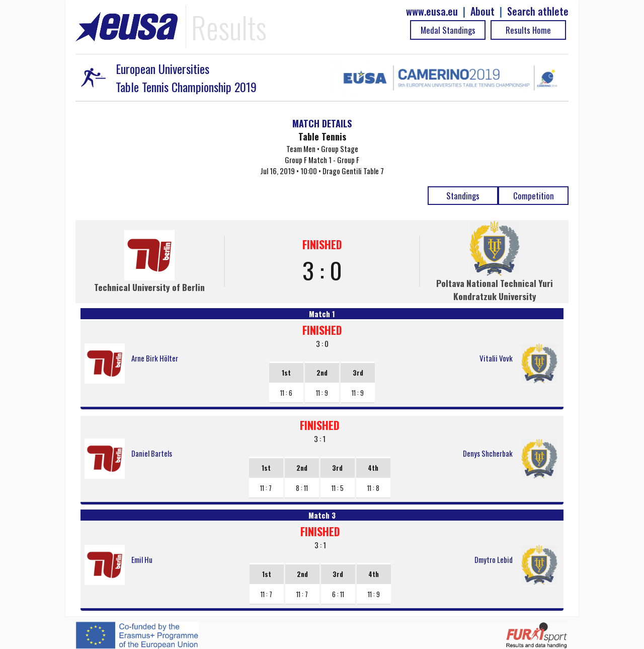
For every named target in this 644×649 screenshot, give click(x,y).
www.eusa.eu (432, 11)
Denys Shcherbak (488, 453)
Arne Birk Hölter (155, 358)
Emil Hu (142, 559)
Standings (463, 196)
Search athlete (538, 11)
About (482, 11)
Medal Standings (448, 30)
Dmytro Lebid (494, 559)
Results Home (528, 30)
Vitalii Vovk (496, 358)
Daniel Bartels (152, 453)
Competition (534, 196)
